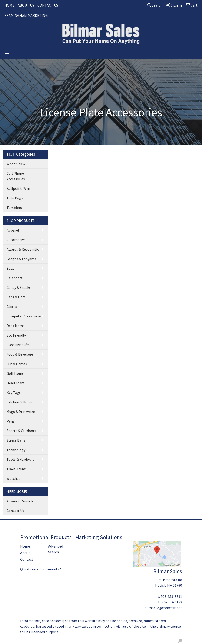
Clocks (12, 307)
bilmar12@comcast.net (163, 608)
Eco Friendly (16, 335)
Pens (10, 421)
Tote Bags (15, 198)
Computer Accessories (24, 316)
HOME (9, 5)
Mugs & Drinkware (21, 412)
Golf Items (15, 373)
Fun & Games (17, 364)
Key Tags (14, 392)
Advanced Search (20, 501)
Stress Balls (16, 440)
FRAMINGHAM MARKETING (26, 15)
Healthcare (15, 383)
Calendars (14, 278)
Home (25, 546)
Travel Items (17, 469)
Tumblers (14, 208)
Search (155, 5)
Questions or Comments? (41, 569)
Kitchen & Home (20, 402)
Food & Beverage (20, 354)
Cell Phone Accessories (16, 176)
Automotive (16, 240)
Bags (10, 268)
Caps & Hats (16, 297)
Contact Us (15, 511)
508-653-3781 (171, 596)
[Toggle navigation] (7, 54)
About (25, 553)
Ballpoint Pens (18, 188)
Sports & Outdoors (21, 431)
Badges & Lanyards (21, 259)
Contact (27, 559)
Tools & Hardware (21, 459)
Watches (13, 478)
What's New (16, 164)
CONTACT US (48, 5)
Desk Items (15, 326)
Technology (16, 450)
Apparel (13, 230)
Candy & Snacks (19, 287)
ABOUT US (26, 5)
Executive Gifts (18, 345)
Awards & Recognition (24, 249)
